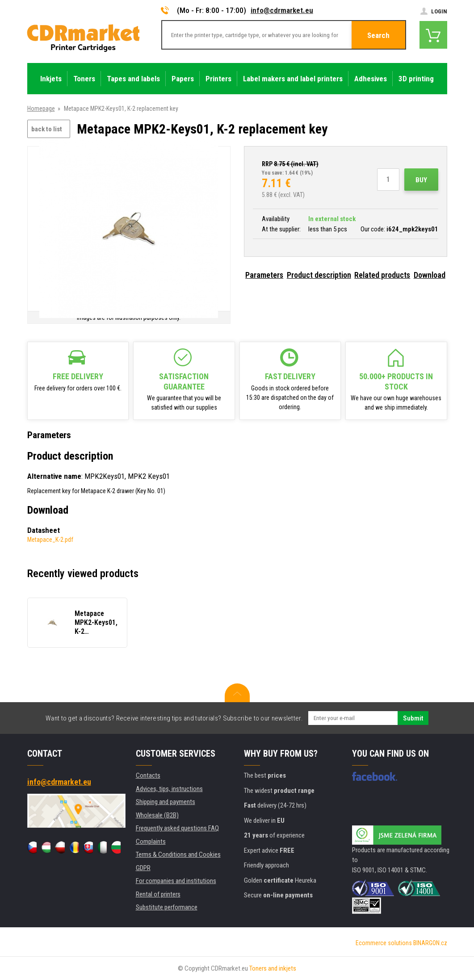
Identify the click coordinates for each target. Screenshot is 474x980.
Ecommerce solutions (384, 943)
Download (430, 275)
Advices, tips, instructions (169, 789)
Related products (382, 275)
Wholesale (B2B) (157, 815)
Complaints (151, 842)
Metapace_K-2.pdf (50, 540)
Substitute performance (167, 907)
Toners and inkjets (273, 968)
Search (378, 35)
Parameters (264, 275)
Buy (421, 180)
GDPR (143, 868)
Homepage (41, 109)
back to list (47, 129)
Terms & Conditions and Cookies (178, 854)
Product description (319, 275)
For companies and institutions (176, 881)
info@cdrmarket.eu (282, 10)
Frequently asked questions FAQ (177, 828)
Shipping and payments (166, 802)
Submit (413, 718)
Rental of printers (158, 894)
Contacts (148, 775)
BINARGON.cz (430, 943)
